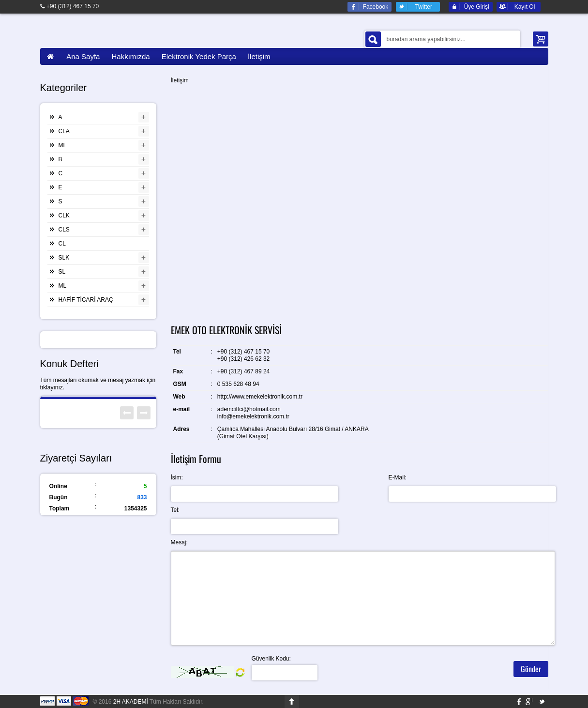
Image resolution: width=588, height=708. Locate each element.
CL (62, 244)
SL (62, 272)
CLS (64, 230)
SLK (64, 258)
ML (63, 145)
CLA (64, 131)
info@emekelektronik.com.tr (253, 416)
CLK (64, 215)
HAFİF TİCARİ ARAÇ (86, 300)
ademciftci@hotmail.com (249, 409)
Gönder (531, 669)
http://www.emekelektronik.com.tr (260, 397)
